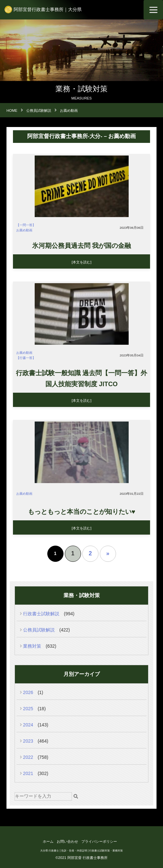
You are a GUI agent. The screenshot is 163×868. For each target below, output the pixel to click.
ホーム (48, 841)
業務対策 (32, 646)
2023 (28, 741)
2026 (28, 692)
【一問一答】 (26, 225)
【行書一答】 (26, 358)
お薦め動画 (24, 230)
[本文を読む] (81, 262)
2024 (28, 725)
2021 (28, 773)
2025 (28, 709)
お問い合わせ (67, 841)
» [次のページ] (108, 553)
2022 (28, 757)
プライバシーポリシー (99, 841)
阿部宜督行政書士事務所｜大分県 (48, 9)
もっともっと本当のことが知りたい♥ (82, 512)
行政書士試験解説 (41, 614)
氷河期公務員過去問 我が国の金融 (81, 246)
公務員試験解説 (39, 630)
